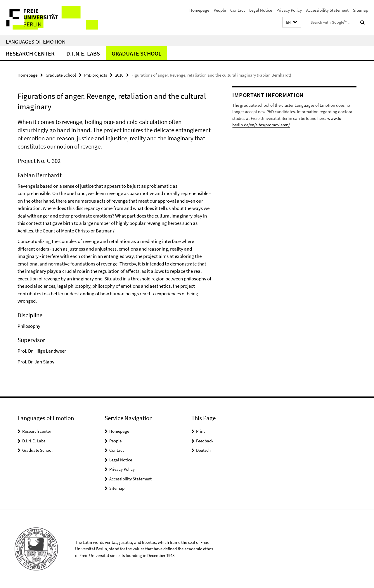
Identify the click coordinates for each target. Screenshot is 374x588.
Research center (30, 53)
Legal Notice (261, 10)
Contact (238, 10)
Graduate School (136, 53)
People (220, 10)
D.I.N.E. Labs (83, 53)
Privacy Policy (289, 10)
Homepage (199, 10)
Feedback (205, 441)
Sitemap (361, 10)
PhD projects (96, 75)
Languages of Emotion (36, 42)
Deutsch (203, 450)
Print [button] (200, 431)
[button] (292, 22)
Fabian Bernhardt (40, 175)
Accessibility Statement (327, 10)
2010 (119, 75)
